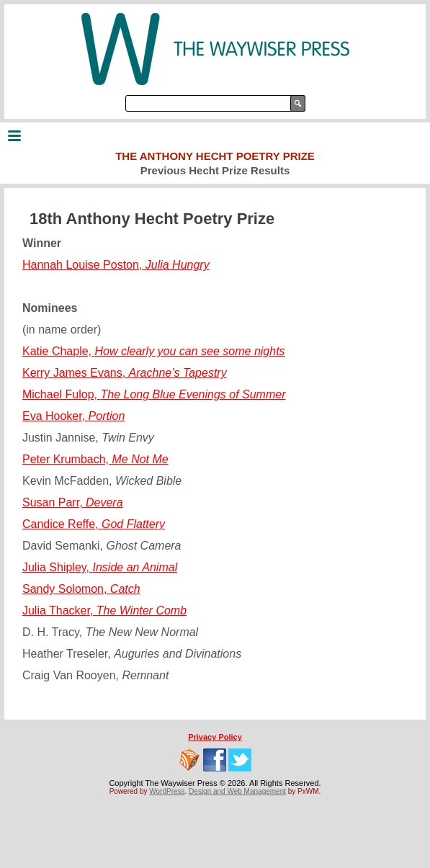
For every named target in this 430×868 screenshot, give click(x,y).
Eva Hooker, (73, 416)
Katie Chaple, (154, 351)
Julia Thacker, (104, 610)
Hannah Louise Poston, (116, 265)
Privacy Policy (215, 737)
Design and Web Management (237, 791)
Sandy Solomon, (81, 589)
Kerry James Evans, (125, 373)
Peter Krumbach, (95, 459)
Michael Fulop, (154, 394)
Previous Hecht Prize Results (215, 170)
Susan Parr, (73, 502)
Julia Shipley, (100, 567)
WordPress (167, 791)
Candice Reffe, (94, 524)
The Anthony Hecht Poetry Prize (215, 156)
